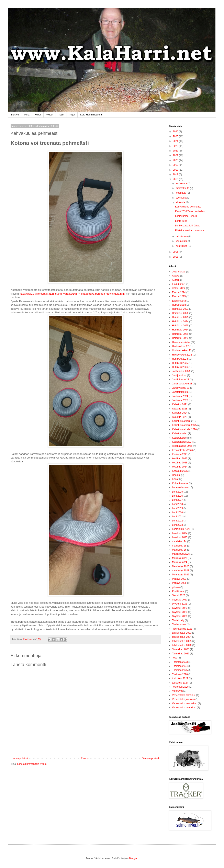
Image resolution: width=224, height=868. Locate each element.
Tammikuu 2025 (181, 649)
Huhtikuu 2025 (180, 363)
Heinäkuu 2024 (180, 322)
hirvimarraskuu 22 (182, 350)
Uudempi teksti (20, 758)
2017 (176, 174)
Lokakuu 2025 (180, 537)
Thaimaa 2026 (180, 674)
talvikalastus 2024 (182, 637)
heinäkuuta (182, 236)
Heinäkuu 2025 (180, 326)
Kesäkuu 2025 (180, 471)
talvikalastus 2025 (182, 641)
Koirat (175, 479)
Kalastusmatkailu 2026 (184, 429)
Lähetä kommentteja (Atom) (32, 764)
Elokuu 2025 (179, 296)
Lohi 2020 (177, 512)
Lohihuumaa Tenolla (186, 216)
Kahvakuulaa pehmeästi (188, 207)
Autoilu (176, 280)
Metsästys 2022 (181, 575)
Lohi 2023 (177, 525)
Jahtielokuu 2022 (181, 371)
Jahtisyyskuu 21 (181, 388)
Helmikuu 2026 (180, 338)
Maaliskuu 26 (179, 550)
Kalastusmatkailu (181, 421)
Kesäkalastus (179, 438)
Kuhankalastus (180, 483)
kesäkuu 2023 (180, 463)
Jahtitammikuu (180, 392)
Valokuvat (177, 691)
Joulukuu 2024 (180, 396)
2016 (176, 179)
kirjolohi (176, 475)
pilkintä (176, 587)
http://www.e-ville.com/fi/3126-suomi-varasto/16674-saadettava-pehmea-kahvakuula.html (72, 294)
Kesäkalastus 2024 (182, 442)
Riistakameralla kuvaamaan (190, 230)
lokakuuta (181, 193)
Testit (61, 115)
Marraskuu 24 (180, 562)
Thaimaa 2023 (180, 662)
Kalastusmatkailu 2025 (184, 425)
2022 (176, 151)
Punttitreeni (178, 591)
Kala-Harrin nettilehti (91, 115)
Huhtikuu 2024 (180, 359)
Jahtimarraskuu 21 (182, 384)
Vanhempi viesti (151, 758)
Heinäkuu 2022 (180, 313)
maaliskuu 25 (179, 546)
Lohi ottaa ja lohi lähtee (188, 226)
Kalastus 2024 (180, 413)
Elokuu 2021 (179, 284)
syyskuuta (182, 198)
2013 (176, 257)
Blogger (133, 858)
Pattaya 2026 (179, 583)
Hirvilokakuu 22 (180, 346)
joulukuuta (182, 183)
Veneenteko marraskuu (185, 703)
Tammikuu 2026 (181, 654)
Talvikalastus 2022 (182, 629)
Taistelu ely (178, 620)
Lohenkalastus (180, 487)
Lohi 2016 (177, 496)
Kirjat (72, 115)
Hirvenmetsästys (181, 342)
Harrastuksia (179, 305)
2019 (176, 165)
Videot (50, 115)
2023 (176, 146)
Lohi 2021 (177, 517)
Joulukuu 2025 (180, 400)
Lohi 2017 (177, 500)
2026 (176, 132)
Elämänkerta (179, 301)
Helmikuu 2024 (180, 330)
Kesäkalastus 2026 (182, 450)
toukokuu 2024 (180, 683)
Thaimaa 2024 (180, 666)
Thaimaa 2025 (180, 670)
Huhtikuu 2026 (180, 367)
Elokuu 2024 (179, 292)
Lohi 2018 (177, 504)
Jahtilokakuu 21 (181, 380)
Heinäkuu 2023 (180, 317)
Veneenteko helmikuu (184, 695)
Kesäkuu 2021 (180, 454)
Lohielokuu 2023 (181, 529)
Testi (175, 658)
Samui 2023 (179, 595)
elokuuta (181, 202)
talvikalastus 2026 (182, 645)
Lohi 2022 (177, 521)
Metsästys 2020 (181, 566)
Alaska (176, 276)
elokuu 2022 (179, 288)
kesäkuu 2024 (180, 467)
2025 (176, 136)
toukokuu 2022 (180, 678)
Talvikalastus (179, 624)
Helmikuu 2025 (180, 334)
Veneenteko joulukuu (183, 699)
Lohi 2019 (177, 508)
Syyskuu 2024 (180, 612)
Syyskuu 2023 (180, 608)
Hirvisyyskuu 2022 (182, 355)
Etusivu (15, 115)
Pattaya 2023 (179, 579)
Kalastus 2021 (180, 404)
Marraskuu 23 (180, 558)
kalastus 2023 (180, 409)
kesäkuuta (182, 241)
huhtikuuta (182, 246)
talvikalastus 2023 (182, 633)
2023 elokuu (179, 272)
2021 (176, 155)
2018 (176, 170)
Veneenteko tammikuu (184, 708)
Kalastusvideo (180, 433)
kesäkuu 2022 (180, 459)
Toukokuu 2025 (180, 687)
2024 (176, 141)
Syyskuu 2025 (180, 616)
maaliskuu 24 (179, 541)
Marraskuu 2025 (181, 554)
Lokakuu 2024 (180, 533)
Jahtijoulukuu (179, 375)
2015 (176, 252)
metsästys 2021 (181, 571)
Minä (27, 115)
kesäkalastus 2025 (182, 446)
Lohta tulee (181, 221)
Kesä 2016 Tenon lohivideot (190, 211)
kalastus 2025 (180, 417)
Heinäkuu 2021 (180, 309)
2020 (176, 160)
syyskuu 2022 (180, 604)
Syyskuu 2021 (180, 600)
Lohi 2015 (177, 492)
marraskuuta (183, 188)
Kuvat (38, 115)
